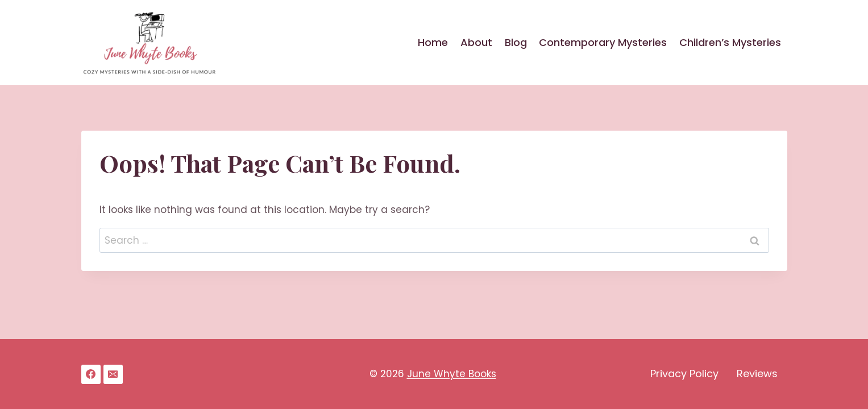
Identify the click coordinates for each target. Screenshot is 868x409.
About (476, 42)
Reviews (757, 373)
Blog (516, 42)
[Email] (113, 374)
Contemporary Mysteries (603, 42)
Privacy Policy (684, 373)
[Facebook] (91, 374)
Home (433, 42)
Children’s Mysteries (730, 42)
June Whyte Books (452, 374)
